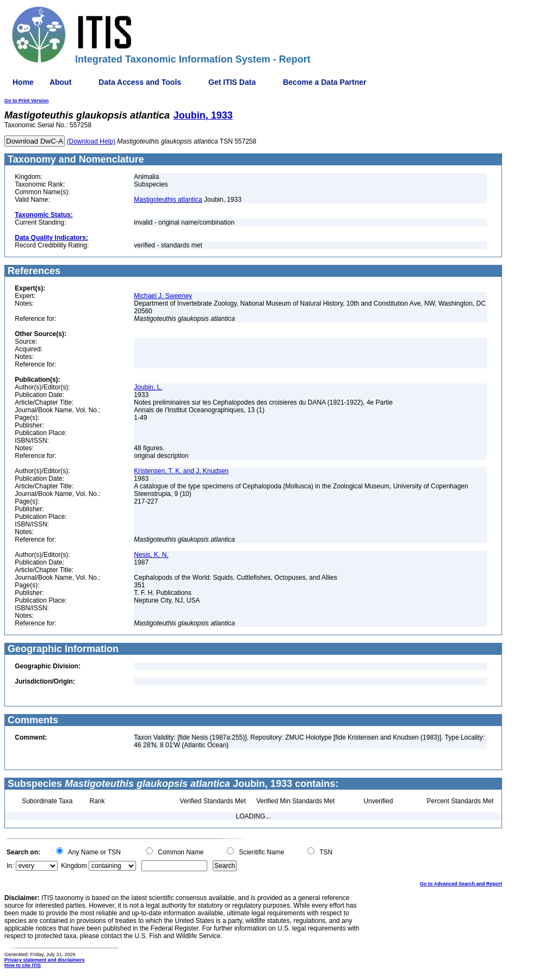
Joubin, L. (148, 387)
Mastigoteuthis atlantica (168, 200)
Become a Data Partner (324, 82)
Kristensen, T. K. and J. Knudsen (181, 471)
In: (10, 866)
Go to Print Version (27, 101)
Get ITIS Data (232, 82)
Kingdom (74, 866)
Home (23, 82)
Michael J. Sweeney (163, 296)
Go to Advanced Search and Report (461, 884)
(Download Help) (91, 141)
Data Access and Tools (140, 82)
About (60, 82)
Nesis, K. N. (151, 555)
